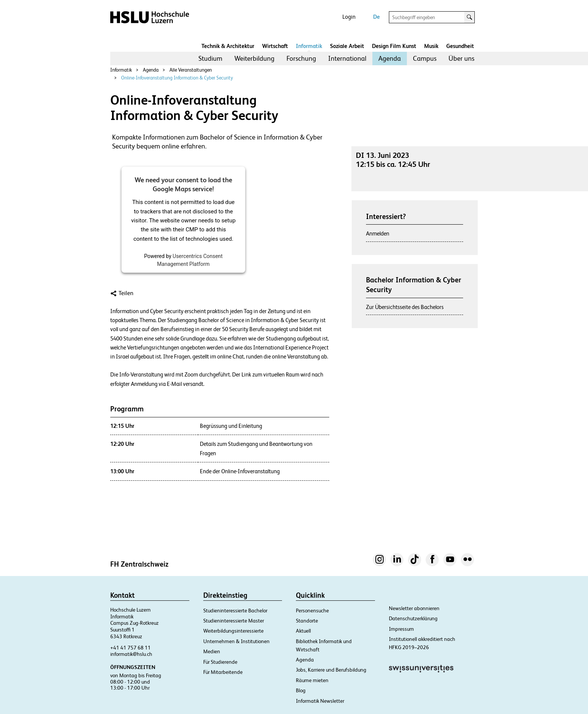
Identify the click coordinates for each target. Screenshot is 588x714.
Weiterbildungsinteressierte (233, 631)
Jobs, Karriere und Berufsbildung (331, 670)
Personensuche (312, 610)
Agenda (390, 58)
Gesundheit (460, 46)
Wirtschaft (275, 46)
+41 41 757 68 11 (130, 648)
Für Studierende (220, 662)
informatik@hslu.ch (131, 654)
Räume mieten (312, 680)
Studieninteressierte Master (234, 621)
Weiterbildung (254, 58)
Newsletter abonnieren (414, 608)
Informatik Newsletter (320, 701)
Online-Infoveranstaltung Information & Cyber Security (177, 78)
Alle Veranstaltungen (191, 70)
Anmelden (378, 233)
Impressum (401, 629)
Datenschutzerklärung (413, 618)
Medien (212, 651)
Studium (210, 58)
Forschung (301, 58)
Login (349, 17)
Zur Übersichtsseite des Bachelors (405, 307)
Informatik (309, 46)
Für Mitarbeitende (223, 672)
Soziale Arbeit (347, 46)
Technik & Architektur (228, 46)
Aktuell (303, 631)
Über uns (461, 58)
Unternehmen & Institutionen (236, 641)
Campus (425, 58)
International (347, 58)
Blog (301, 690)
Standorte (307, 621)
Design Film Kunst (394, 46)
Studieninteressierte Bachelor (235, 610)
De (376, 17)
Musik (431, 46)
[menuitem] (210, 58)
